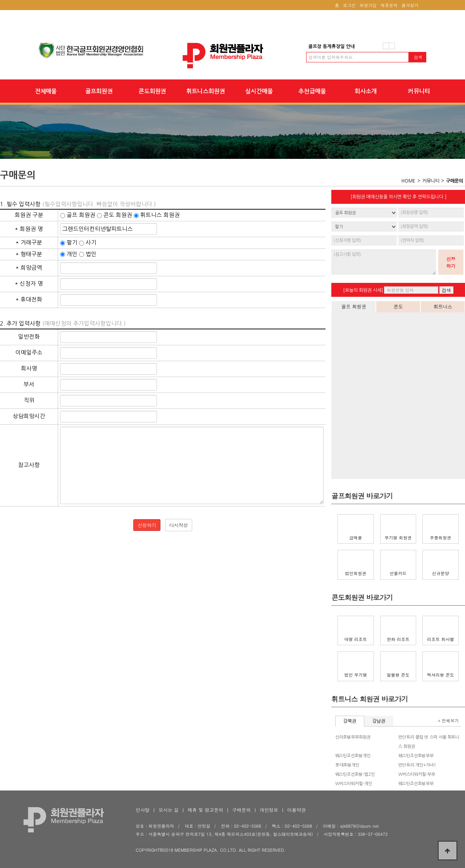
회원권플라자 (232, 56)
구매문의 (241, 810)
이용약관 (296, 810)
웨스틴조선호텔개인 (353, 756)
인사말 (143, 810)
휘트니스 (443, 306)
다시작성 (179, 525)
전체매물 (46, 91)
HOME (408, 181)
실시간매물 (259, 91)
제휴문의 (389, 5)
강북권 (350, 721)
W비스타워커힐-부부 (417, 774)
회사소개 (366, 91)
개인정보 (269, 810)
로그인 (349, 5)
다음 (392, 46)
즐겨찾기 (410, 5)
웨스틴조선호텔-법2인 (355, 774)
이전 (386, 46)
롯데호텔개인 (347, 765)
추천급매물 (312, 91)
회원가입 (368, 5)
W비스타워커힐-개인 (354, 784)
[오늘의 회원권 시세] (363, 290)
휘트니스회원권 (206, 91)
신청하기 (451, 262)
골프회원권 (99, 91)
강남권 (379, 721)
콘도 (398, 306)
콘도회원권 (152, 91)
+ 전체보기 (448, 721)
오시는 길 (169, 810)
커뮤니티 (419, 91)
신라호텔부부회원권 (353, 737)
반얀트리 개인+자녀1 (417, 765)
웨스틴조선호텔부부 (416, 756)
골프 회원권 (353, 306)
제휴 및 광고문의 (205, 810)
